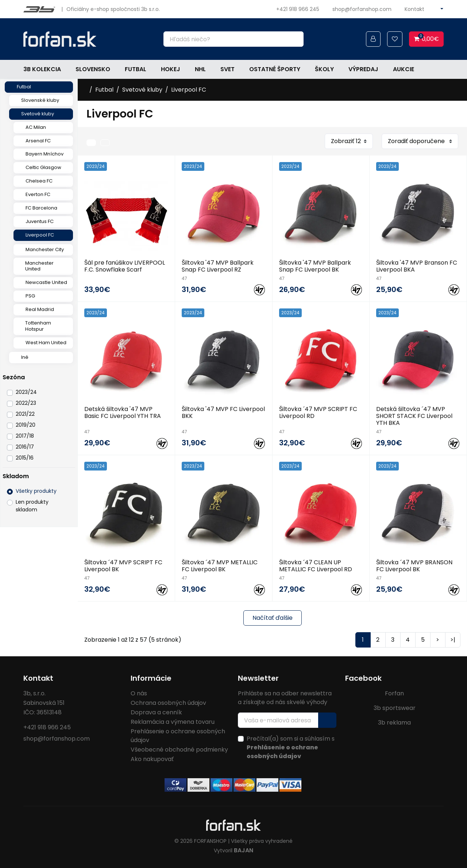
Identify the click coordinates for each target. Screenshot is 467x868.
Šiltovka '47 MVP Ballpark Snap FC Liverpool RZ (218, 266)
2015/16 (25, 458)
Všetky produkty (36, 491)
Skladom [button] (16, 476)
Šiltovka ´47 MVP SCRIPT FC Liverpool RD (318, 412)
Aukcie (404, 69)
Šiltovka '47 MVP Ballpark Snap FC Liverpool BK (315, 266)
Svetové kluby (38, 114)
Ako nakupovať (152, 759)
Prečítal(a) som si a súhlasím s (291, 747)
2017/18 (25, 436)
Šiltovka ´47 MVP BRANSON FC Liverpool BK (414, 566)
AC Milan (36, 127)
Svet (227, 69)
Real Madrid (40, 309)
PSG (30, 296)
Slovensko (93, 69)
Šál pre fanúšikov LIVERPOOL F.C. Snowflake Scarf (125, 266)
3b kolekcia (42, 69)
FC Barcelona (41, 208)
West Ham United (46, 343)
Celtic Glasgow (43, 167)
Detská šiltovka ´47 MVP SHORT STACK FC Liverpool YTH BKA (414, 416)
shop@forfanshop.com (362, 9)
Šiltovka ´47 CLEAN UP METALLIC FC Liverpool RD (316, 566)
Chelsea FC (39, 181)
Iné (25, 357)
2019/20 (26, 425)
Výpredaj (363, 69)
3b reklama (394, 723)
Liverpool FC (40, 235)
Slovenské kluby (40, 100)
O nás (139, 693)
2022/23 (26, 403)
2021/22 (25, 414)
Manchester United (39, 266)
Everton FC (38, 194)
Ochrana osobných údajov (168, 703)
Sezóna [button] (14, 377)
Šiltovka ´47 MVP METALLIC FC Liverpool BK (220, 566)
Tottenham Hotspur (38, 326)
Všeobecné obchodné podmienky (179, 750)
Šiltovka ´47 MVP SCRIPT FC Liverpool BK (123, 566)
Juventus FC (40, 221)
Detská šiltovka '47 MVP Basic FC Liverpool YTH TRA (123, 412)
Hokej (171, 69)
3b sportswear (395, 708)
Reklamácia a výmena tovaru (173, 722)
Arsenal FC (38, 141)
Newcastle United (46, 282)
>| (453, 640)
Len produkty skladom (32, 506)
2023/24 (26, 392)
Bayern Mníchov (45, 154)
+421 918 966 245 (298, 9)
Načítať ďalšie (273, 618)
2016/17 (25, 447)
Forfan (394, 693)
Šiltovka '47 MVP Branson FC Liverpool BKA (417, 266)
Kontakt (414, 9)
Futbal (136, 69)
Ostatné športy (275, 69)
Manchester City (45, 249)
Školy (324, 69)
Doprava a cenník (156, 712)
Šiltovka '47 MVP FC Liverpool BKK (223, 412)
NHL (200, 69)
